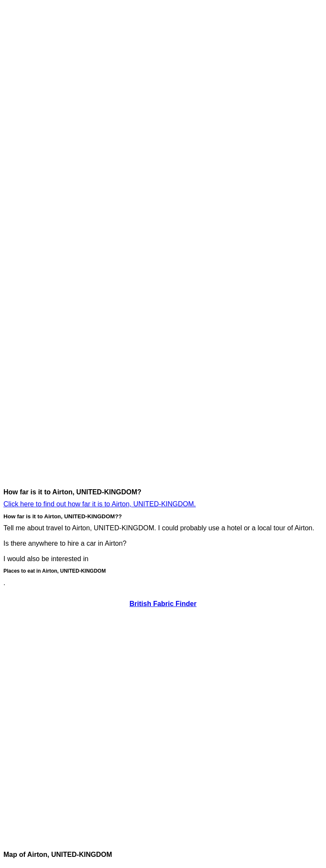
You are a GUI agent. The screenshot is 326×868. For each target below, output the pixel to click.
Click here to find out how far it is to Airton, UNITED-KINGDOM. (100, 504)
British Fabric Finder (163, 604)
